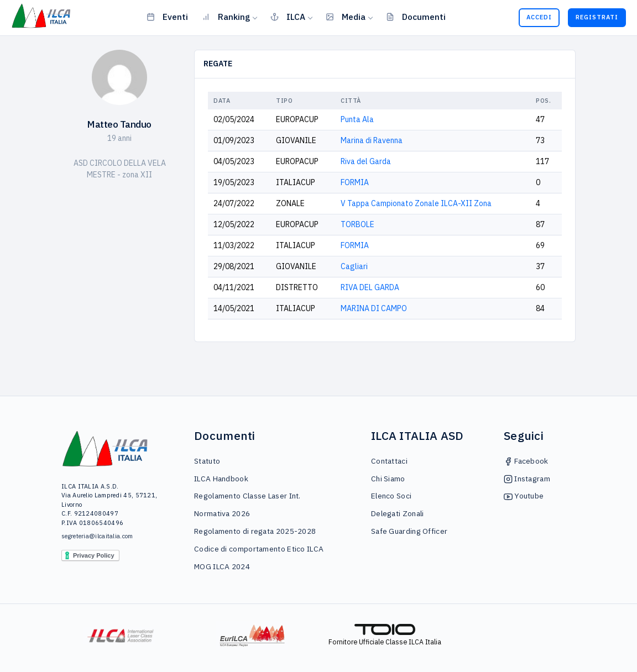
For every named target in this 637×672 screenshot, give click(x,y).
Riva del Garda (366, 161)
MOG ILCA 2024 (222, 566)
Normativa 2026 (222, 513)
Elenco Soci (391, 496)
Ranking (226, 17)
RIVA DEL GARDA (370, 287)
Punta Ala (357, 119)
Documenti (416, 17)
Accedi (539, 17)
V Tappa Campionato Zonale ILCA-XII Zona (416, 203)
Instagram (527, 479)
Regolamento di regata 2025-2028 (255, 531)
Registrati (597, 17)
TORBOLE (357, 224)
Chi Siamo (388, 479)
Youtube (524, 496)
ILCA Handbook (221, 479)
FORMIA (355, 182)
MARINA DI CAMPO (374, 308)
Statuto (207, 461)
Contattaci (389, 461)
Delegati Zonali (398, 513)
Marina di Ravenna (372, 140)
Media (346, 17)
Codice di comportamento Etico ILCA (259, 549)
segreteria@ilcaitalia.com (97, 536)
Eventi (167, 17)
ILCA (288, 17)
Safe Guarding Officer (409, 531)
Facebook (526, 461)
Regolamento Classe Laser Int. (247, 496)
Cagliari (354, 266)
